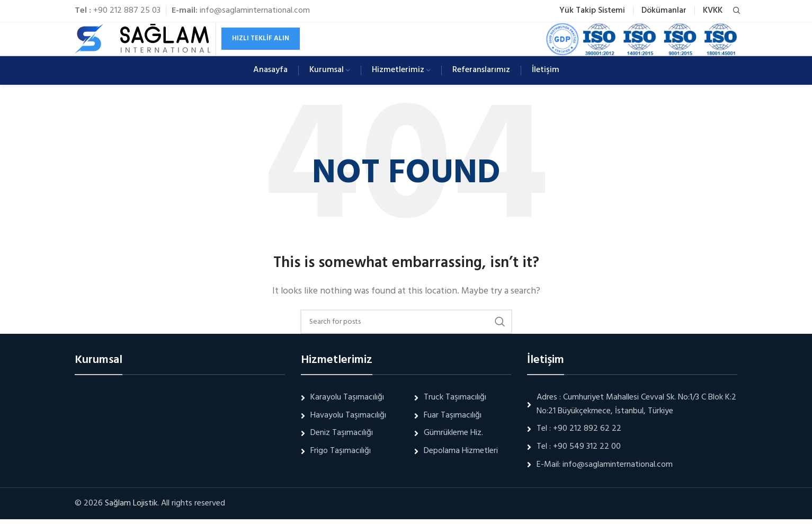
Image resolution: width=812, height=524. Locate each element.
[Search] (735, 11)
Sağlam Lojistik (131, 508)
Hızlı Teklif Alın (261, 41)
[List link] (632, 434)
